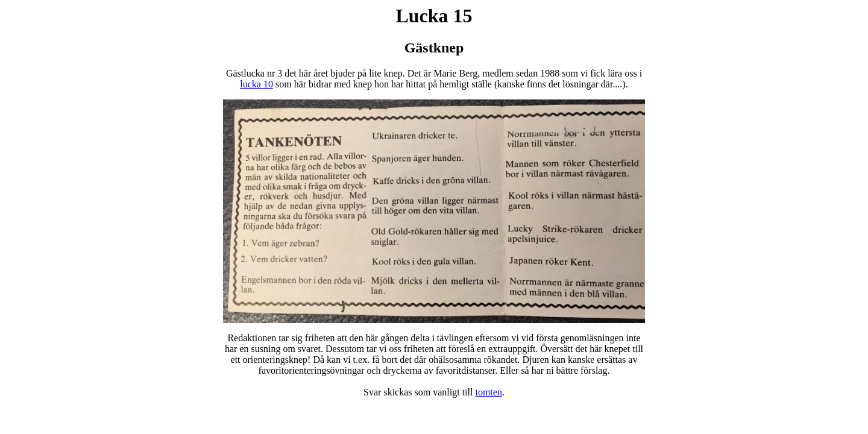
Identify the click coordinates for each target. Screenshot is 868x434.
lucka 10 (256, 84)
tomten (488, 392)
